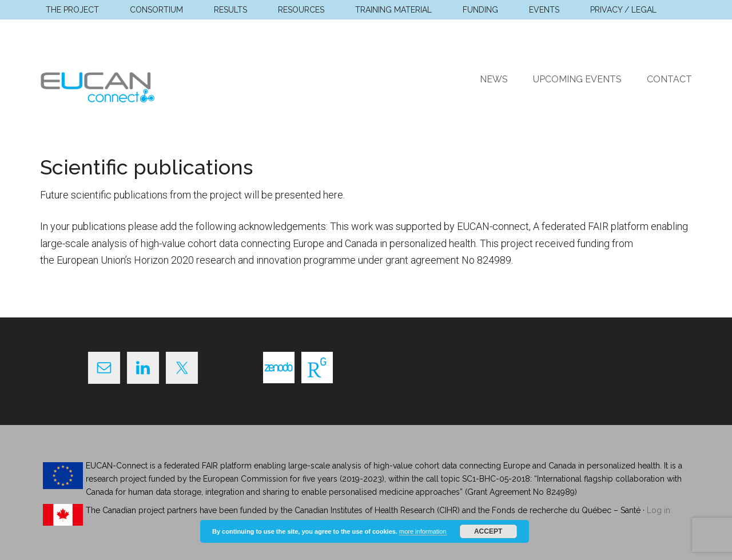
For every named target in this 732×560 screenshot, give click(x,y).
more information (423, 531)
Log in (659, 510)
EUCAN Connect (149, 85)
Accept (488, 531)
